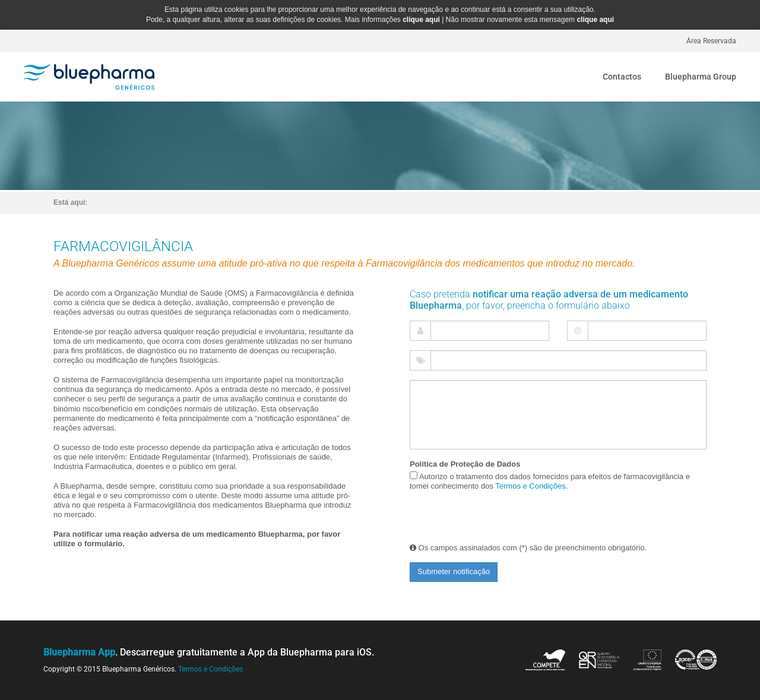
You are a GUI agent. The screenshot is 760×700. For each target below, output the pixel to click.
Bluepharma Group (701, 77)
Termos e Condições (531, 486)
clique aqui (421, 20)
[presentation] (473, 517)
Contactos (622, 77)
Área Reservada (711, 41)
